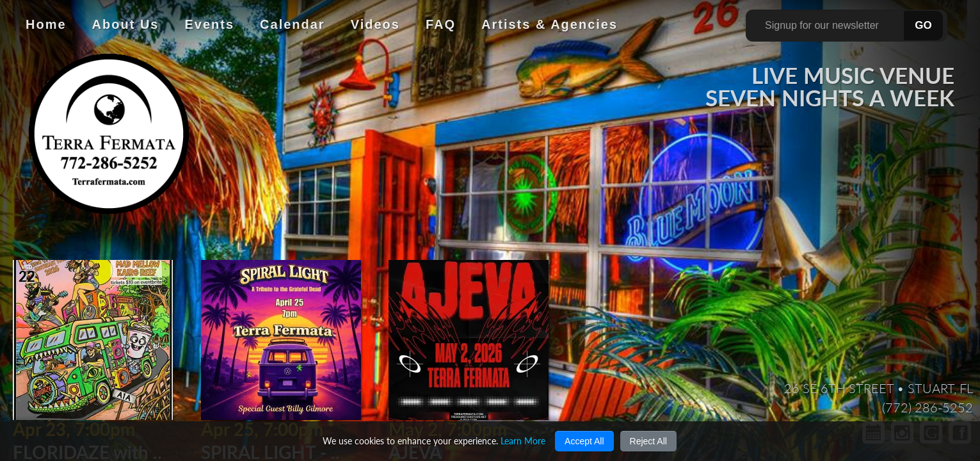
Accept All (584, 441)
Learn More (523, 441)
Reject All (648, 441)
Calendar (293, 24)
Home (46, 24)
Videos (375, 24)
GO (923, 25)
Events (209, 24)
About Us (126, 24)
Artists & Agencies (550, 24)
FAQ (441, 24)
